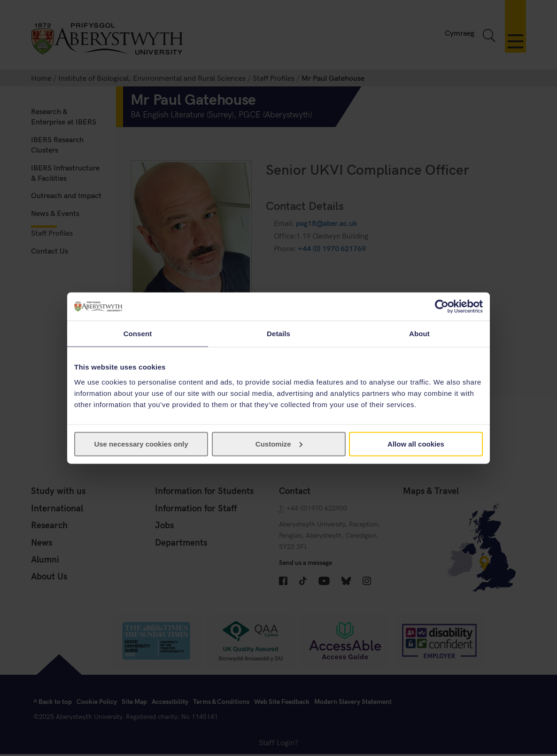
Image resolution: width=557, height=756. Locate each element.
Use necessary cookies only (141, 444)
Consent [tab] (138, 334)
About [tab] (419, 334)
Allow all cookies (416, 444)
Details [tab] (278, 334)
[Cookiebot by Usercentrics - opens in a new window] (442, 307)
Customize (279, 444)
